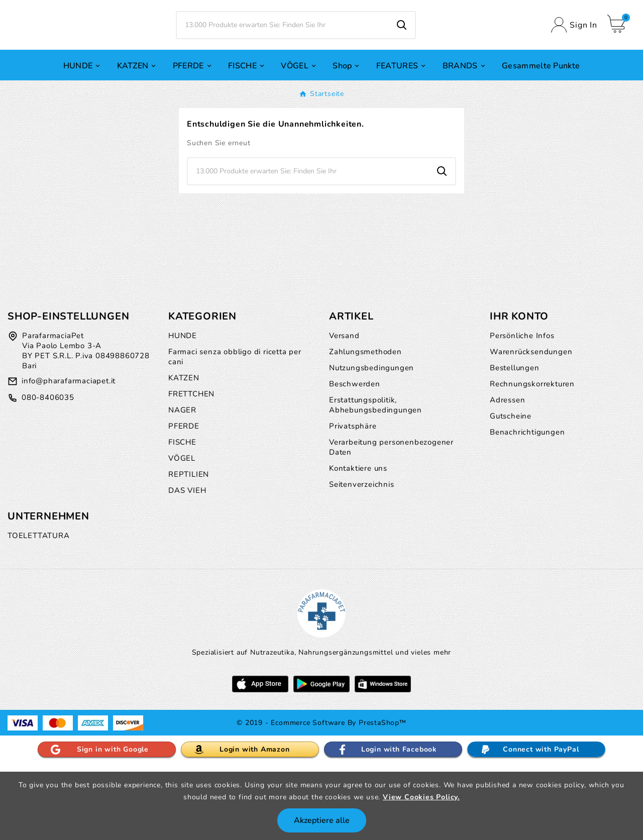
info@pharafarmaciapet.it (69, 455)
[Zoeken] (283, 62)
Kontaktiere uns (358, 542)
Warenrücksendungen (531, 426)
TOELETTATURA (39, 609)
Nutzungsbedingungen (371, 442)
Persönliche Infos (522, 409)
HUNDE (183, 409)
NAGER (182, 484)
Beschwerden (355, 458)
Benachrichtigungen (527, 506)
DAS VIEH (187, 564)
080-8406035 (48, 472)
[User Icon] (574, 62)
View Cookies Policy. (421, 797)
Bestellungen (515, 442)
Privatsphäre (353, 500)
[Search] (402, 62)
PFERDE (184, 500)
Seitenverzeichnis (362, 558)
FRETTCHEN (191, 468)
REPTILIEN (189, 548)
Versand (344, 409)
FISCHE (182, 516)
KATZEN (184, 452)
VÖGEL (182, 532)
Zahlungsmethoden (365, 426)
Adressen (507, 474)
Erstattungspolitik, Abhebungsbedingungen (376, 479)
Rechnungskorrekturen (532, 458)
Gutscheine (511, 490)
